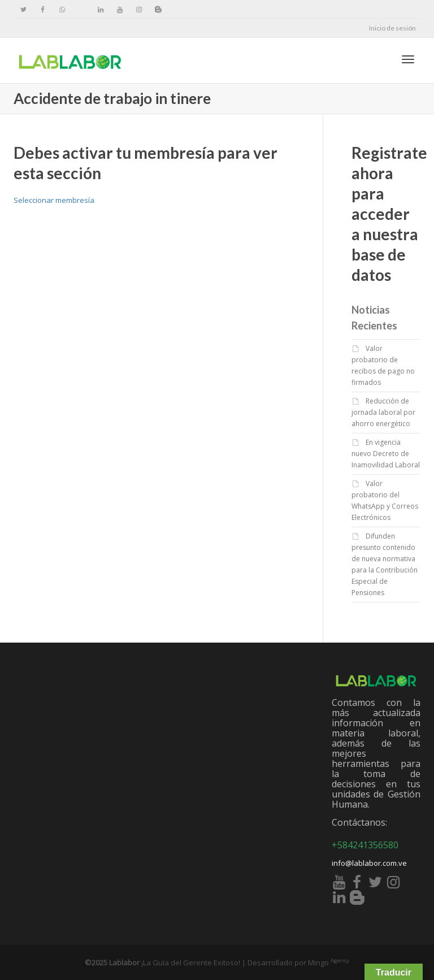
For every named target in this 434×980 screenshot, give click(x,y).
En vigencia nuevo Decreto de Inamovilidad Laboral (386, 454)
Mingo (329, 962)
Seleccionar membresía (54, 200)
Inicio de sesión (392, 28)
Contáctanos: (359, 822)
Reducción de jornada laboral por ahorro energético (383, 412)
